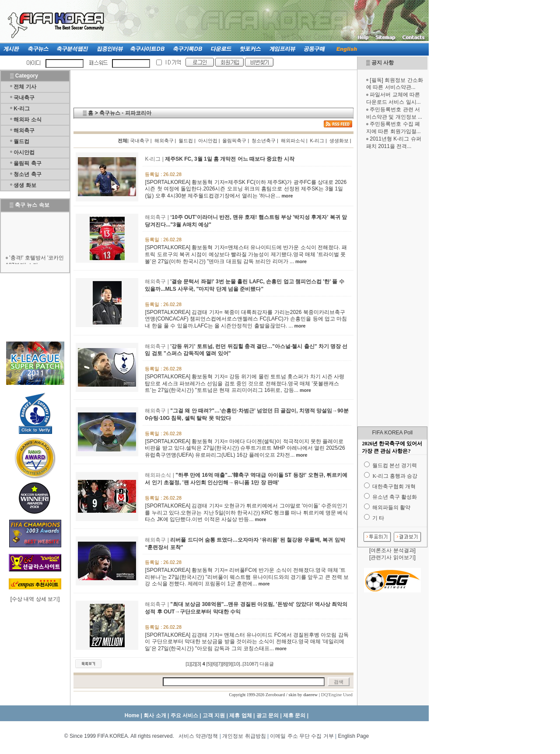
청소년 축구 (27, 174)
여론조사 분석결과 (392, 550)
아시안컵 (24, 152)
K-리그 (22, 109)
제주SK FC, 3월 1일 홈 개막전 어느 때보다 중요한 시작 (229, 159)
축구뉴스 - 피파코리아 (125, 113)
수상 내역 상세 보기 (35, 599)
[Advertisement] (392, 288)
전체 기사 (25, 87)
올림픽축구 (234, 141)
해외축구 (24, 130)
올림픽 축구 (27, 163)
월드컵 (21, 141)
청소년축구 (264, 141)
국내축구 (24, 98)
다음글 (267, 664)
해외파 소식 (27, 120)
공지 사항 (383, 63)
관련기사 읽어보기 (392, 557)
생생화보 (339, 141)
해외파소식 (293, 141)
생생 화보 (25, 185)
